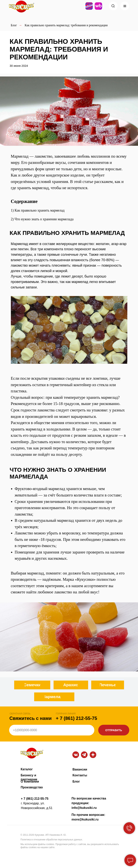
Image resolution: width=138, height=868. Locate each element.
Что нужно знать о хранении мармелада (44, 219)
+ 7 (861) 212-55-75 (77, 718)
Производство (32, 787)
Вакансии (80, 769)
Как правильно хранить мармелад (39, 210)
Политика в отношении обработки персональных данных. (52, 840)
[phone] (52, 730)
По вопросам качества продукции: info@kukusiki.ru (89, 803)
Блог (14, 25)
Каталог (27, 769)
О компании (30, 781)
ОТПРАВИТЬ (114, 730)
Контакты (80, 775)
